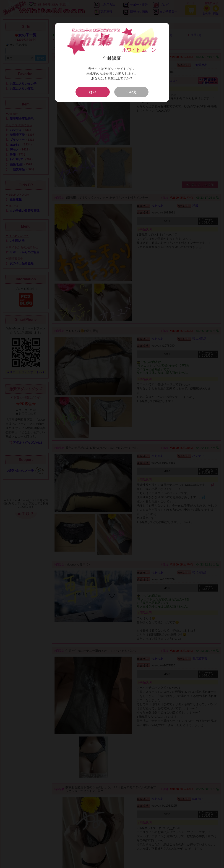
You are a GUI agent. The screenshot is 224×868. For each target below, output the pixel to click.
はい (93, 92)
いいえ (132, 92)
